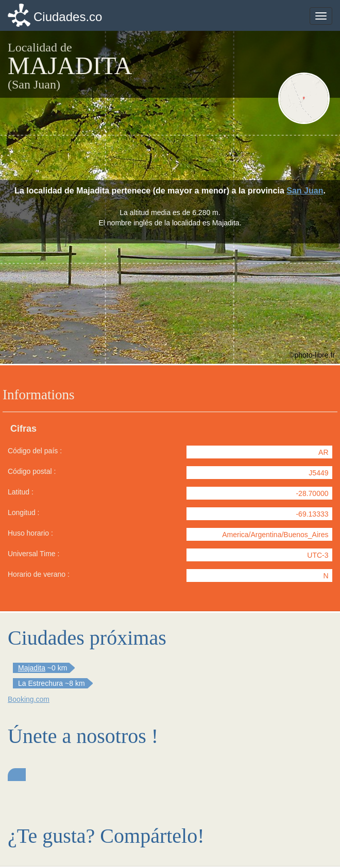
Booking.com (29, 699)
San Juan (305, 191)
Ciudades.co (68, 17)
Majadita (32, 668)
